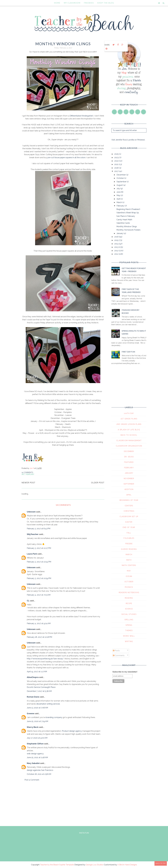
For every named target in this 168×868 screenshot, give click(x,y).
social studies (129, 614)
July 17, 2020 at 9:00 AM (37, 738)
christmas (129, 511)
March (119, 202)
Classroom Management (129, 441)
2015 (117, 240)
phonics (129, 587)
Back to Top (161, 863)
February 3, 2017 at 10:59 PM (39, 578)
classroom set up (129, 517)
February (30, 474)
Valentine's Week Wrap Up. (128, 213)
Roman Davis (33, 697)
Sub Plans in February (126, 216)
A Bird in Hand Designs (127, 865)
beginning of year (129, 500)
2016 (117, 237)
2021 (117, 164)
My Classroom (72, 3)
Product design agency (72, 731)
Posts (116, 651)
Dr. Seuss (129, 457)
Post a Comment (32, 780)
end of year (129, 527)
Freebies (89, 3)
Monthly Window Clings (127, 226)
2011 (116, 254)
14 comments (27, 472)
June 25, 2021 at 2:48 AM (37, 757)
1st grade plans (129, 419)
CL (28, 601)
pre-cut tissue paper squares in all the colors (66, 158)
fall (129, 533)
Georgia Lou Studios (95, 865)
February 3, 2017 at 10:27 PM (39, 548)
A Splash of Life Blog (129, 430)
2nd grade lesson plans (129, 424)
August (120, 185)
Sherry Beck (33, 727)
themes (129, 630)
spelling (129, 620)
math (129, 560)
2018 (117, 168)
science (129, 609)
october (129, 582)
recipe (129, 603)
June (119, 192)
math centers (129, 565)
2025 (117, 154)
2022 (117, 161)
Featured (129, 462)
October (120, 178)
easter (129, 522)
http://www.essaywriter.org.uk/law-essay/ (45, 659)
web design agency (35, 754)
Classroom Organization (129, 446)
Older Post (98, 483)
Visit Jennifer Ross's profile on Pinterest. (128, 140)
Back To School (129, 435)
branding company (54, 717)
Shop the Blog (106, 3)
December (121, 175)
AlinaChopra (33, 677)
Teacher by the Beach (49, 865)
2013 (117, 247)
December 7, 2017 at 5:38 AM (39, 691)
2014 (117, 244)
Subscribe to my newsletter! (125, 672)
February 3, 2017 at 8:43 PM (39, 529)
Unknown (31, 512)
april (129, 495)
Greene (30, 714)
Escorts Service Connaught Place (41, 687)
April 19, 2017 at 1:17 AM (37, 672)
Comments (119, 655)
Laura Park (32, 554)
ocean (129, 576)
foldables (129, 538)
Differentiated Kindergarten (81, 116)
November (129, 479)
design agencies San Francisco (40, 770)
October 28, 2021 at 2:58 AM (39, 774)
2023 (117, 158)
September (122, 182)
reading (129, 598)
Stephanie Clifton (35, 744)
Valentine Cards (123, 223)
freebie (129, 544)
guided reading (129, 549)
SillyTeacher (33, 534)
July (118, 189)
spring (129, 625)
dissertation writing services (48, 704)
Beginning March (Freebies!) (128, 209)
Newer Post (28, 483)
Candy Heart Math (124, 220)
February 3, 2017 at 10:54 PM (39, 562)
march (129, 555)
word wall (129, 636)
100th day (129, 413)
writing (129, 641)
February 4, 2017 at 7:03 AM (39, 595)
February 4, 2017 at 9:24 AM (39, 623)
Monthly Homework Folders (128, 230)
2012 (117, 251)
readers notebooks (129, 592)
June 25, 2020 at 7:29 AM (37, 721)
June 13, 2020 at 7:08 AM (37, 708)
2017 (117, 171)
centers (129, 506)
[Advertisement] (63, 803)
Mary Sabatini (33, 763)
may (129, 571)
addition (129, 489)
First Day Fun (128, 352)
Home (57, 3)
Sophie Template (67, 865)
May (119, 195)
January (120, 233)
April (119, 199)
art (23, 474)
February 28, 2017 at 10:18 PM (39, 637)
